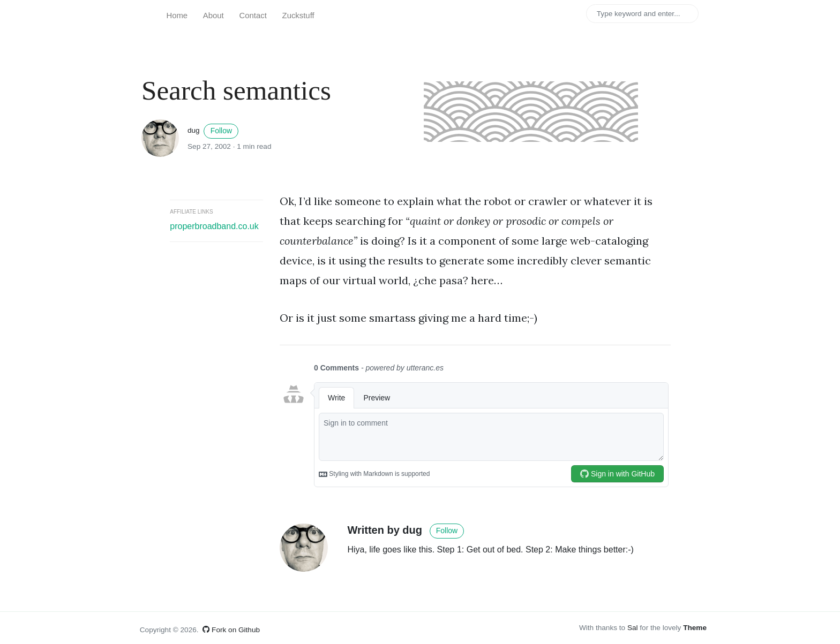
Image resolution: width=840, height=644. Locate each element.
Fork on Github (231, 630)
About (213, 16)
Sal (633, 628)
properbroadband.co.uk (214, 226)
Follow (221, 131)
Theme (695, 628)
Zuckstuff (298, 16)
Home (177, 16)
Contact (253, 16)
